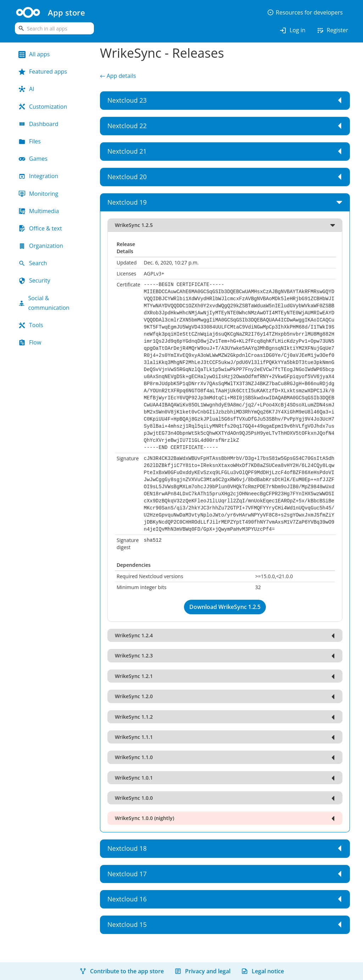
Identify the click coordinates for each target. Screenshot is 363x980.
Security (34, 280)
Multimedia (39, 211)
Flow (30, 342)
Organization (41, 246)
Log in (292, 30)
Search (33, 263)
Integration (38, 176)
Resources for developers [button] (305, 12)
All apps (34, 54)
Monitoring (38, 194)
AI (26, 89)
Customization (43, 107)
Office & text (40, 228)
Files (30, 141)
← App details (118, 76)
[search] (54, 28)
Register (332, 30)
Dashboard (38, 124)
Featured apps (43, 72)
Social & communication (44, 303)
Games (33, 159)
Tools (31, 325)
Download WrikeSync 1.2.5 (225, 607)
